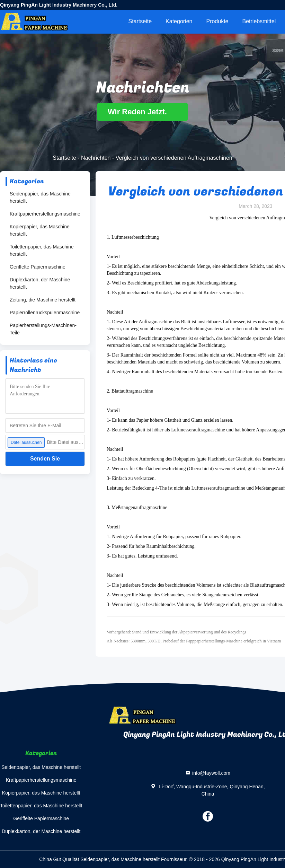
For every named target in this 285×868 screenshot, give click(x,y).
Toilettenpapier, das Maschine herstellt (42, 250)
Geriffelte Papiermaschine (38, 267)
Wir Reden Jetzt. (142, 112)
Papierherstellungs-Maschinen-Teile (43, 329)
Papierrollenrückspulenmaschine (45, 313)
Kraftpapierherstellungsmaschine (45, 214)
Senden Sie (45, 459)
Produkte (217, 21)
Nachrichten (96, 158)
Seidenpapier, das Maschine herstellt (40, 197)
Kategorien (179, 21)
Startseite (140, 21)
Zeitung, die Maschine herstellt (43, 300)
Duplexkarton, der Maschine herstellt (40, 283)
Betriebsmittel (259, 21)
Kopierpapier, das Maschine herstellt (40, 230)
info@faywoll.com (211, 773)
